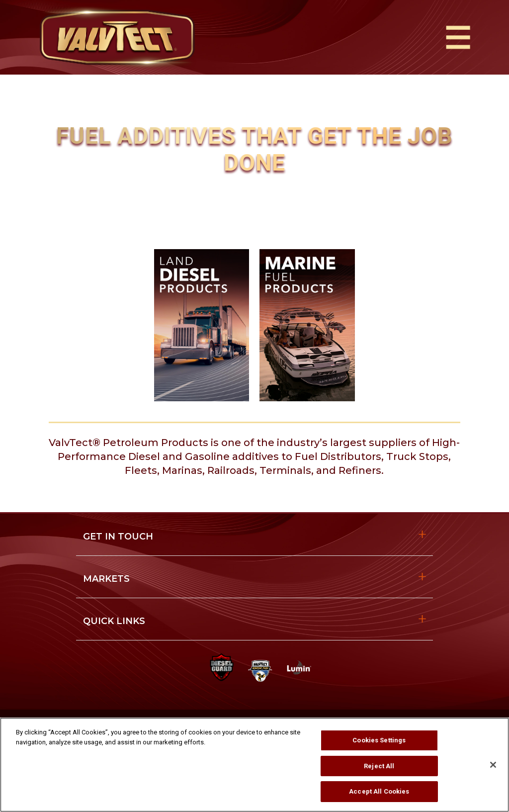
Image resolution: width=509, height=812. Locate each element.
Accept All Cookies (379, 791)
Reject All (379, 766)
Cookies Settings (379, 740)
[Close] (493, 765)
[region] (254, 765)
